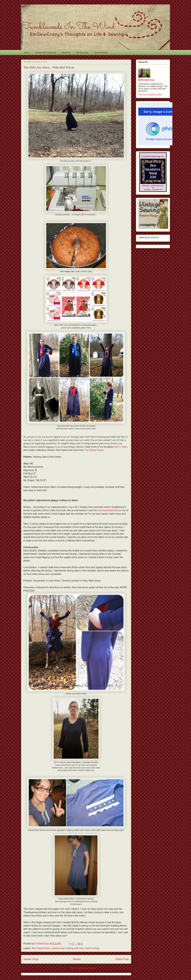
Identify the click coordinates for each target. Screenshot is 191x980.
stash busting (92, 948)
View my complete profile (150, 95)
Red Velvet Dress (41, 948)
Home (27, 52)
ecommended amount (110, 510)
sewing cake (58, 948)
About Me (66, 52)
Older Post (122, 959)
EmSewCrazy (148, 80)
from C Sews (121, 447)
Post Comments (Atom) (83, 968)
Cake (66, 325)
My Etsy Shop (82, 52)
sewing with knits (75, 948)
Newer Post (31, 959)
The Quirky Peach (94, 450)
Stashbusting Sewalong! (46, 52)
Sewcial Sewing (101, 52)
